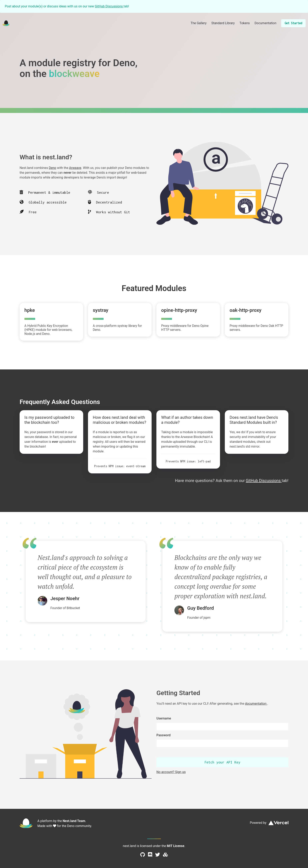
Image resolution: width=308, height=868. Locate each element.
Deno (52, 168)
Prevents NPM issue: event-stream (120, 466)
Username (164, 718)
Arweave (75, 168)
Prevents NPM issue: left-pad (188, 461)
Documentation (265, 23)
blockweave (74, 74)
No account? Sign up (171, 772)
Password (163, 735)
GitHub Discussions (109, 6)
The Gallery (199, 23)
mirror (255, 446)
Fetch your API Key (222, 762)
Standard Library (223, 23)
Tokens (244, 23)
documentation (256, 704)
